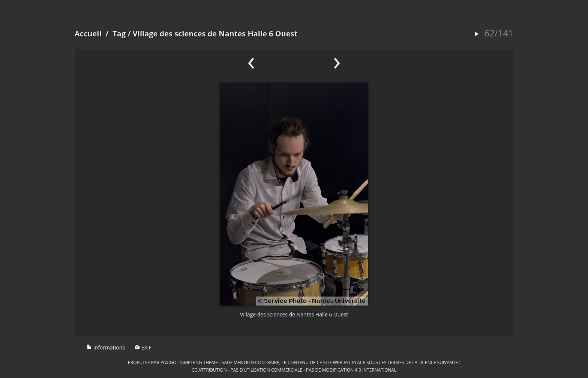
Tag (119, 34)
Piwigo (169, 362)
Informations (106, 347)
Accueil (88, 34)
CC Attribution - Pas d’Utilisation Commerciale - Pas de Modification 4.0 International (294, 370)
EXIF (143, 347)
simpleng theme (199, 362)
